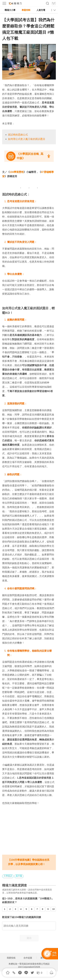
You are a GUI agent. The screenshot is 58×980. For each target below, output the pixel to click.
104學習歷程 (17, 172)
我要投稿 (11, 958)
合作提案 (28, 958)
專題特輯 (26, 10)
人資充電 (41, 10)
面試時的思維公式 (18, 135)
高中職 (19, 876)
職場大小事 (10, 10)
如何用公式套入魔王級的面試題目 (27, 139)
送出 (29, 938)
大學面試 (8, 876)
